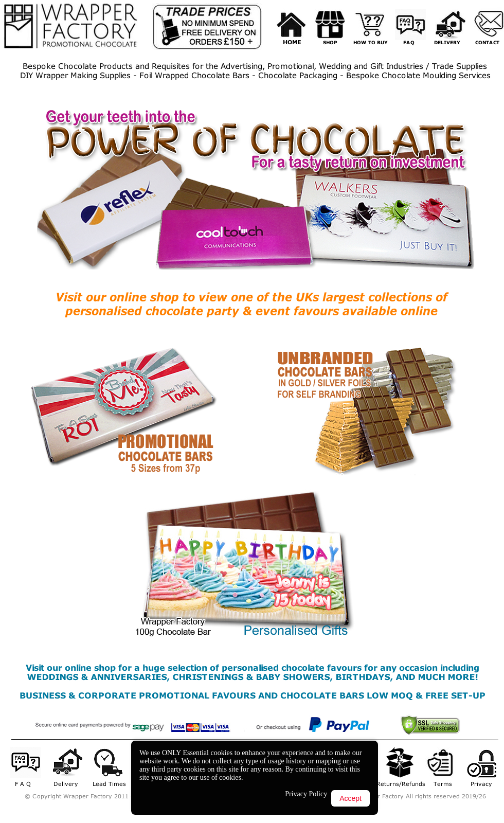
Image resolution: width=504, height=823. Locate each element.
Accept (350, 798)
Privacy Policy (306, 794)
